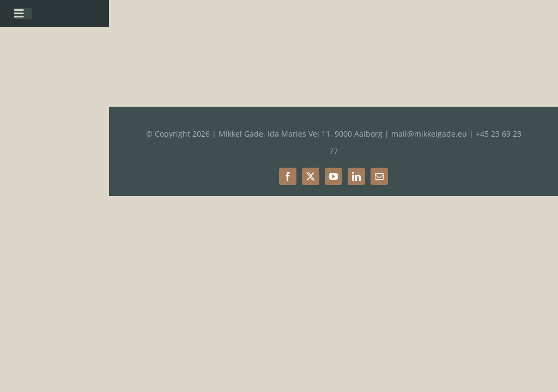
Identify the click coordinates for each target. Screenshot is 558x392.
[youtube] (333, 176)
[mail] (379, 176)
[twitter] (311, 176)
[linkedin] (356, 176)
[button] (535, 15)
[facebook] (288, 176)
